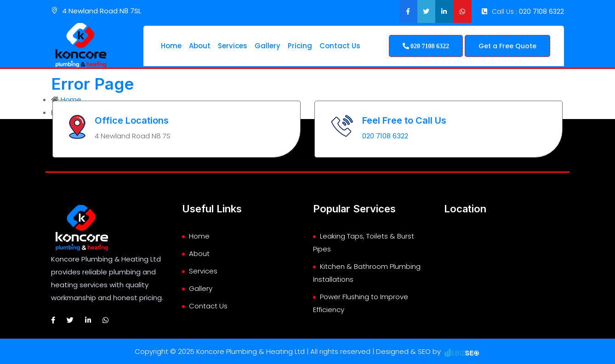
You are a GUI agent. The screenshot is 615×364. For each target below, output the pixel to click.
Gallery (268, 46)
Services (233, 46)
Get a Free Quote (507, 46)
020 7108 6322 (541, 11)
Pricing (300, 46)
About (200, 46)
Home (171, 46)
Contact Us (340, 46)
